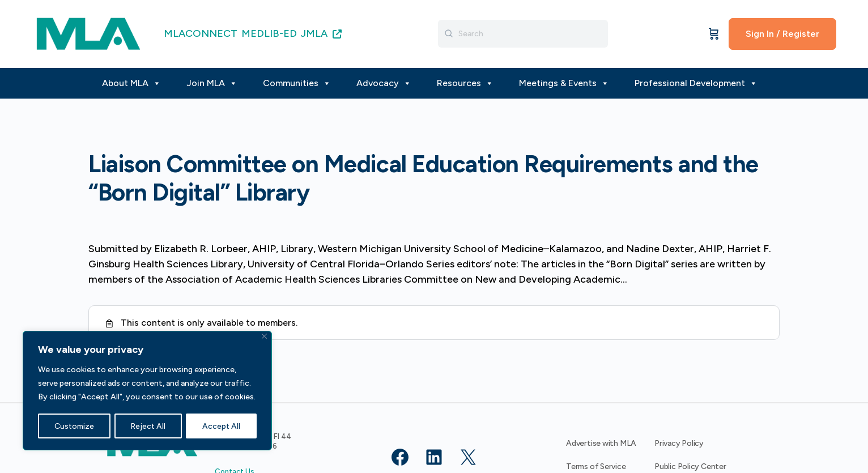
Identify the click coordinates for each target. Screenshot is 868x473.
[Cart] (714, 34)
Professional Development (696, 83)
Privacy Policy (679, 443)
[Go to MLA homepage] (88, 33)
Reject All (148, 426)
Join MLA (212, 83)
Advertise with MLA (601, 443)
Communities (297, 83)
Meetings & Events (564, 83)
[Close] (264, 337)
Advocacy (384, 83)
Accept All (222, 426)
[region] (147, 391)
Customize (74, 426)
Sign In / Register (782, 34)
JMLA (321, 33)
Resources (465, 83)
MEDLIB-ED (269, 33)
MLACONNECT (201, 33)
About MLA (131, 83)
